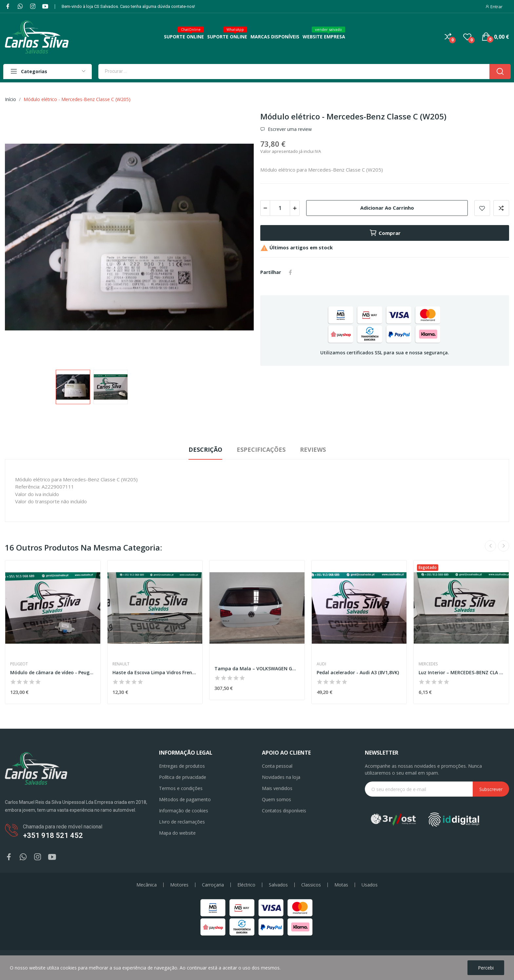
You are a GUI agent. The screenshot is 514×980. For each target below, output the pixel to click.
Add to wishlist (482, 208)
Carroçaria (213, 885)
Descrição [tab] (205, 449)
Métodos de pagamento (185, 799)
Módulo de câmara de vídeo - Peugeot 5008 (53, 672)
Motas (341, 885)
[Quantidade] (280, 208)
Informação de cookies (184, 811)
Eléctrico (246, 885)
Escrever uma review (289, 129)
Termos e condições (181, 788)
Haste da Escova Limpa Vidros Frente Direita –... (155, 672)
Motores (179, 885)
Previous (490, 546)
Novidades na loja (281, 777)
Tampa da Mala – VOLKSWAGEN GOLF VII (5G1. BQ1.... (257, 668)
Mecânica (147, 885)
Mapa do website (177, 833)
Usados (370, 885)
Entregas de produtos (182, 766)
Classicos (311, 885)
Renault (121, 664)
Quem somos (277, 799)
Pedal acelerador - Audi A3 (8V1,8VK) (358, 672)
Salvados (278, 885)
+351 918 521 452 (53, 835)
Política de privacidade (183, 777)
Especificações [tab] (261, 449)
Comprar (385, 233)
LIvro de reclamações (182, 822)
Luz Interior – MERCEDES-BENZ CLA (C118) (461, 672)
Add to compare (501, 208)
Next (504, 546)
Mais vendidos (277, 788)
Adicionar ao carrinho (387, 208)
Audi (321, 664)
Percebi (486, 968)
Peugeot (19, 664)
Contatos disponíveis (284, 811)
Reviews (313, 449)
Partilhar (290, 272)
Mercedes (428, 664)
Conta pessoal (277, 766)
